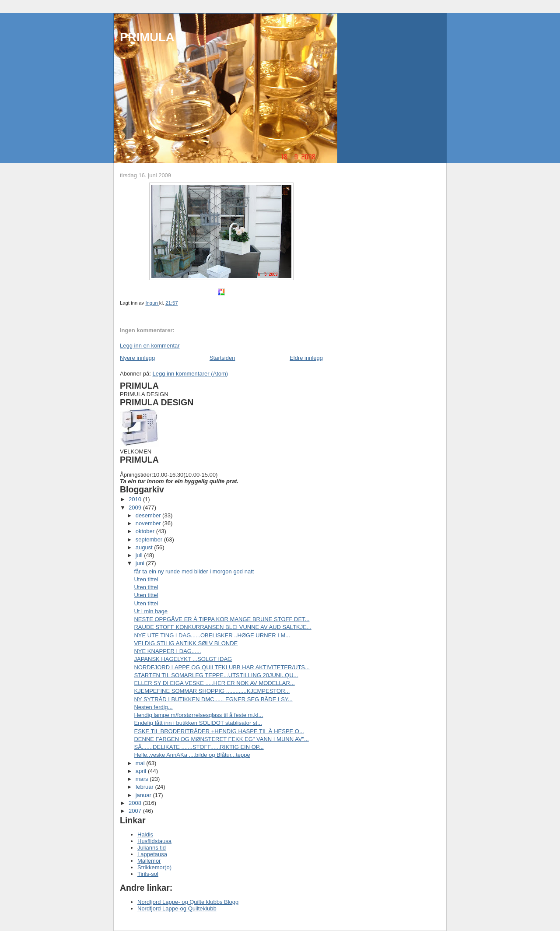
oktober (146, 531)
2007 (136, 811)
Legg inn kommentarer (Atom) (190, 374)
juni (141, 563)
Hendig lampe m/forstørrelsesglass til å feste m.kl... (198, 715)
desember (149, 515)
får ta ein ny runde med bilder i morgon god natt (194, 571)
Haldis (145, 834)
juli (140, 555)
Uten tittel (146, 579)
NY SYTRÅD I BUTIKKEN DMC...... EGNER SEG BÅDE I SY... (213, 699)
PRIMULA (147, 37)
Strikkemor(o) (154, 867)
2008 (136, 803)
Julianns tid (152, 848)
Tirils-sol (148, 874)
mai (141, 763)
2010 (136, 499)
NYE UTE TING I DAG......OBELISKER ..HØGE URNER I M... (212, 635)
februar (145, 787)
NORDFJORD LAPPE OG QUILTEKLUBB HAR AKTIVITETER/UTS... (222, 667)
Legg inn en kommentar (150, 346)
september (150, 539)
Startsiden (222, 358)
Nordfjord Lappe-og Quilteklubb (177, 908)
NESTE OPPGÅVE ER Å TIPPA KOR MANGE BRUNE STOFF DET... (222, 619)
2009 (136, 508)
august (145, 547)
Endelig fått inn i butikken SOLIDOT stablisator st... (198, 723)
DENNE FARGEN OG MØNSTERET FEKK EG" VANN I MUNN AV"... (221, 739)
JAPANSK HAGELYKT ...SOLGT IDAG (183, 659)
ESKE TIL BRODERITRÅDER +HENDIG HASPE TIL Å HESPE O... (219, 731)
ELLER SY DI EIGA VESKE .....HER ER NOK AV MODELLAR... (214, 683)
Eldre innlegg (306, 358)
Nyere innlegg (137, 358)
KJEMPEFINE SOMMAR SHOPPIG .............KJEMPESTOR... (212, 691)
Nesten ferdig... (153, 707)
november (149, 523)
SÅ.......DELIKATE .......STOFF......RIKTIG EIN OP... (199, 747)
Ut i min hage (151, 611)
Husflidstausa (154, 841)
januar (144, 795)
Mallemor (149, 861)
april (142, 771)
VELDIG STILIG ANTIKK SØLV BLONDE (186, 643)
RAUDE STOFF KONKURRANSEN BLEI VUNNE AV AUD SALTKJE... (222, 627)
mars (143, 779)
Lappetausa (152, 854)
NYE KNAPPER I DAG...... (167, 651)
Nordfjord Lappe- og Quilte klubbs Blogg (188, 902)
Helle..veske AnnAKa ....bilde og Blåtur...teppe (192, 755)
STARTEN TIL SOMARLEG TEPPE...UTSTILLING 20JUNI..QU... (216, 675)
